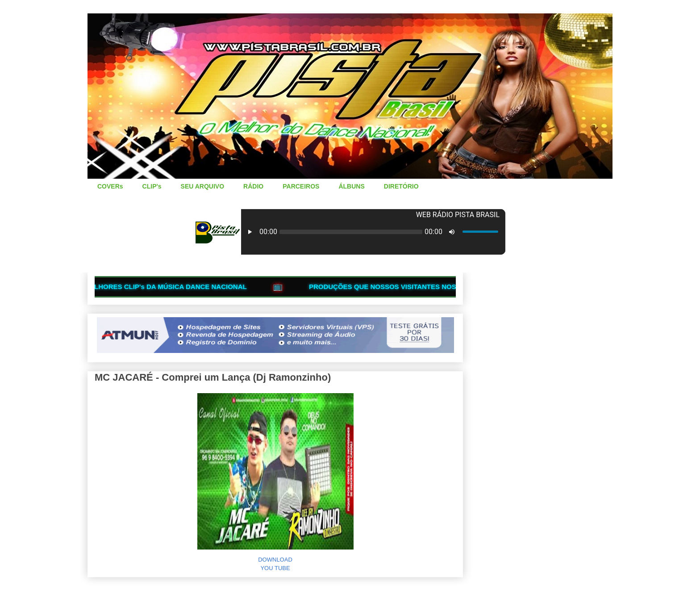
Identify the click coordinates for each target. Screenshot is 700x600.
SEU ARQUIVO (203, 186)
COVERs (110, 186)
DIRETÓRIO (401, 186)
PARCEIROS (301, 186)
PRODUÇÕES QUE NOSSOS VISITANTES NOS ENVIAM (403, 287)
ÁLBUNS (351, 186)
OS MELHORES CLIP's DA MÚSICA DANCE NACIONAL (166, 287)
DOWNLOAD (275, 560)
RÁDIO (253, 186)
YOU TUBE (275, 568)
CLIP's (152, 186)
